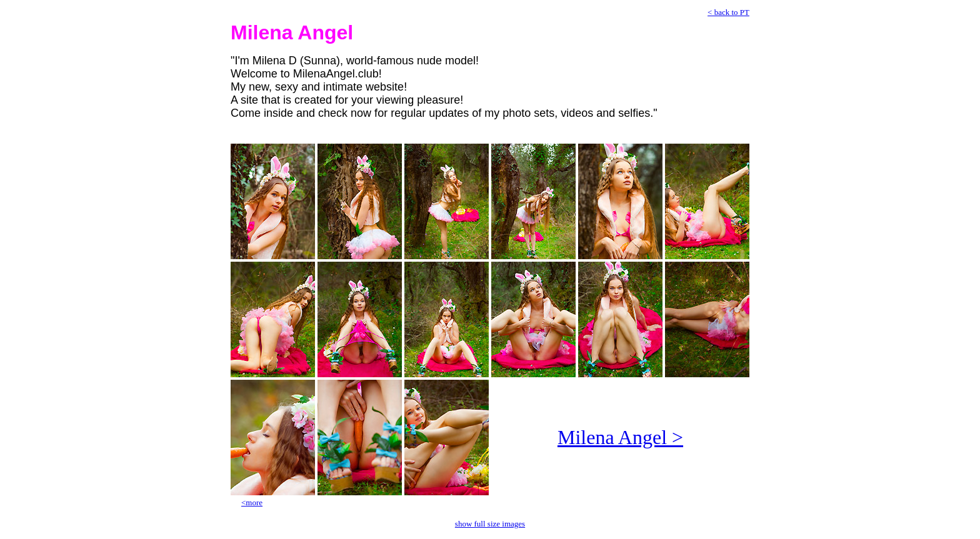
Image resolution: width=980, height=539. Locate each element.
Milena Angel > (620, 437)
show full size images (490, 524)
